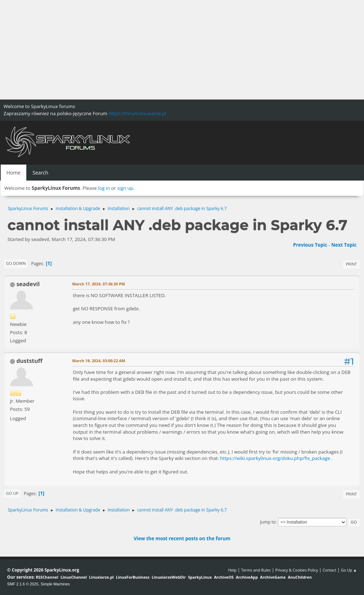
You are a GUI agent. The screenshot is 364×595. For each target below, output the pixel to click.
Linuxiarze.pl (101, 577)
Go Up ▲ (349, 570)
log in (104, 188)
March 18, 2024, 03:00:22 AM (99, 361)
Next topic (344, 245)
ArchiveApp (247, 577)
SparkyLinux (200, 577)
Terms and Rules (256, 570)
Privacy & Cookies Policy (296, 570)
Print (351, 264)
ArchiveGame (273, 577)
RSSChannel (47, 577)
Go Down (16, 263)
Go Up (12, 493)
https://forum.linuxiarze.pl (137, 113)
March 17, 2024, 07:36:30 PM (99, 284)
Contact (329, 570)
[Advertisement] (182, 50)
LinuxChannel (74, 577)
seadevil (28, 284)
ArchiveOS (224, 577)
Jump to (268, 522)
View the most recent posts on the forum (182, 538)
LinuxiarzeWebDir (169, 577)
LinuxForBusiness (133, 577)
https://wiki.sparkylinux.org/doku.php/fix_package (275, 458)
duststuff (29, 361)
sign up (125, 188)
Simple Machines (55, 584)
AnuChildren (300, 577)
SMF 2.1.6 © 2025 (23, 584)
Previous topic (310, 245)
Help (232, 570)
